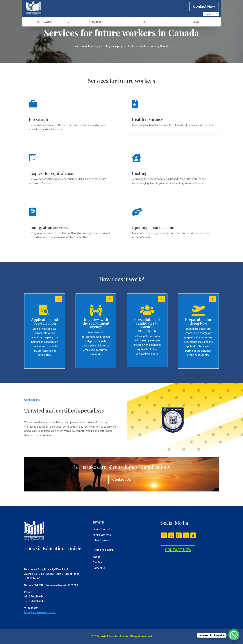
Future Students (102, 529)
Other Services (102, 540)
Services (95, 22)
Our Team (98, 563)
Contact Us (122, 480)
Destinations (45, 22)
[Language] (211, 14)
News (196, 22)
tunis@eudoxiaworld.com (40, 612)
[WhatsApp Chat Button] (234, 635)
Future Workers (102, 535)
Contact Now (204, 6)
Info (145, 22)
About (96, 557)
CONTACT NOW (178, 550)
